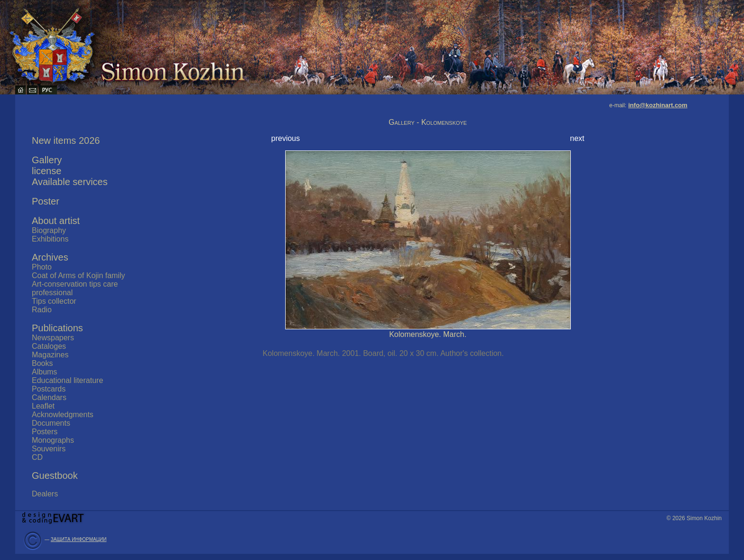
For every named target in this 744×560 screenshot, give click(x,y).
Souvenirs (49, 449)
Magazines (50, 355)
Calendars (49, 397)
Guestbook (55, 476)
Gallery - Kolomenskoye (428, 122)
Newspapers (53, 338)
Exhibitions (50, 239)
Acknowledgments (63, 415)
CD (37, 457)
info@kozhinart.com (658, 105)
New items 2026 (66, 140)
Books (42, 363)
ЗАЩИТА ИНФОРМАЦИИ (79, 539)
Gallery (47, 160)
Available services (70, 182)
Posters (45, 432)
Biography (49, 230)
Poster (46, 201)
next (577, 138)
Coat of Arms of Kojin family (79, 275)
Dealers (45, 494)
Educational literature (67, 380)
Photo (42, 267)
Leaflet (43, 406)
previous (286, 138)
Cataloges (49, 346)
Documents (51, 423)
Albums (44, 372)
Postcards (49, 389)
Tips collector (54, 301)
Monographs (53, 440)
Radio (42, 310)
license (46, 171)
